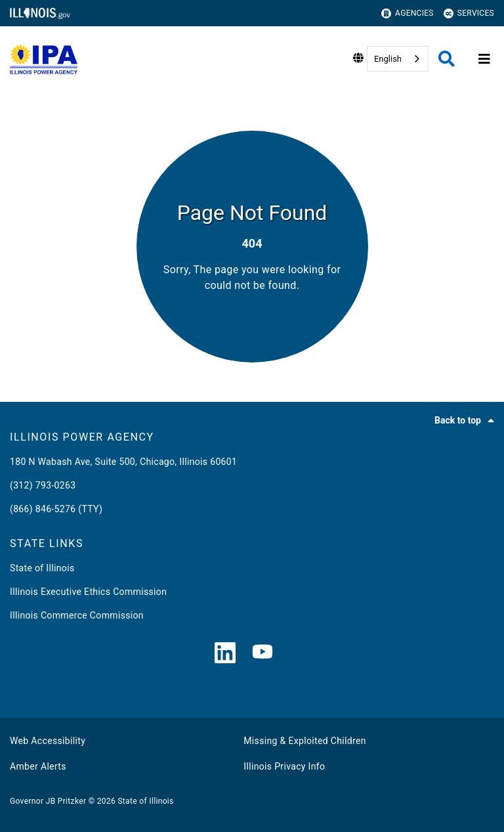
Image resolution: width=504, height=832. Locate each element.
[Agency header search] (447, 59)
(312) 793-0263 (43, 485)
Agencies (408, 13)
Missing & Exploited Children (304, 741)
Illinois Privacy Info (284, 766)
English (388, 59)
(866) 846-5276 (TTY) (56, 509)
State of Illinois (42, 568)
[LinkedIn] (225, 654)
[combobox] (398, 59)
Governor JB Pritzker (48, 801)
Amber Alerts (38, 766)
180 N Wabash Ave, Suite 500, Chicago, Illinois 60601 (123, 462)
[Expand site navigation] (484, 59)
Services (469, 13)
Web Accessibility (48, 741)
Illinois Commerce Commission (77, 615)
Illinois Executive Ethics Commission (88, 592)
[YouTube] (262, 654)
